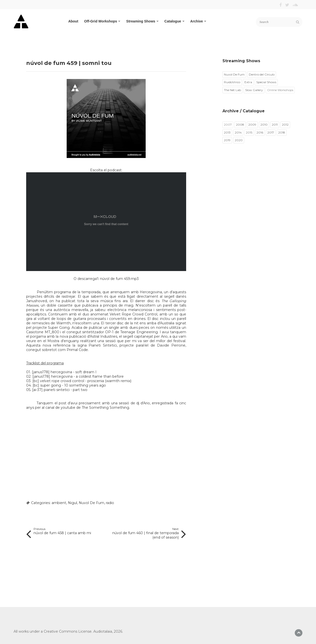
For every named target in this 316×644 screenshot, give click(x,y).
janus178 (41, 372)
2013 (227, 132)
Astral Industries (104, 336)
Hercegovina (151, 292)
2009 (252, 125)
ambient (59, 503)
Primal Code (77, 350)
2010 (264, 125)
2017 (271, 132)
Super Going (59, 328)
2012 (285, 125)
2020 (239, 140)
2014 (238, 132)
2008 (240, 125)
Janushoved (37, 301)
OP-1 (109, 332)
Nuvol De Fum (91, 503)
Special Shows (266, 82)
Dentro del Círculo (262, 74)
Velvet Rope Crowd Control (133, 314)
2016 (260, 132)
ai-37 (37, 390)
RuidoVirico (232, 82)
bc (36, 381)
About (73, 21)
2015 (249, 132)
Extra (248, 82)
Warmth (63, 323)
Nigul (72, 503)
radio (110, 503)
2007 (228, 125)
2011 (275, 125)
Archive (198, 21)
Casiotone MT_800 (43, 332)
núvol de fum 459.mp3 (119, 279)
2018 (282, 132)
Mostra (53, 341)
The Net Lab (232, 90)
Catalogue (174, 21)
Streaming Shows (142, 21)
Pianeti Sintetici (103, 345)
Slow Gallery (254, 90)
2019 (227, 140)
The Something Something (105, 408)
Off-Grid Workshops (102, 21)
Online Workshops (280, 90)
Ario (164, 336)
